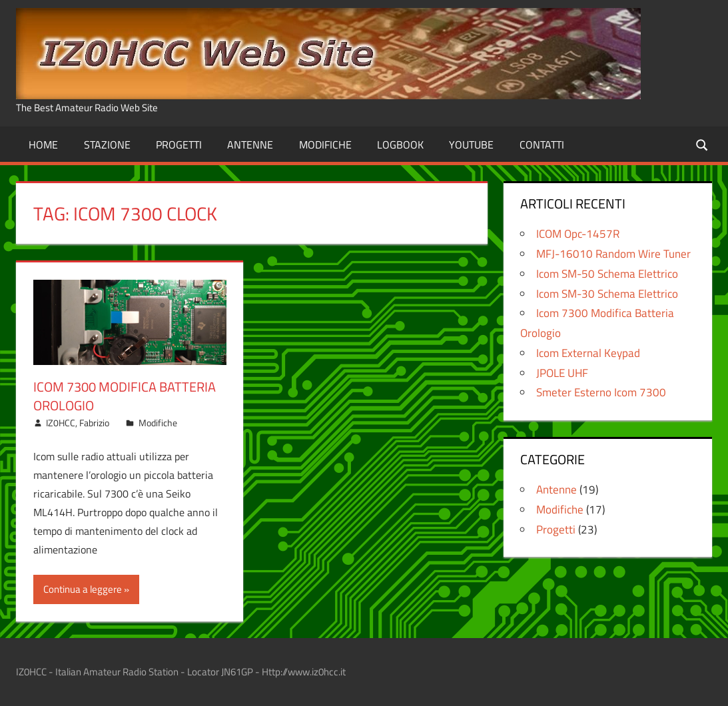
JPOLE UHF (562, 373)
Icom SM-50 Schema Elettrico (607, 274)
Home (43, 145)
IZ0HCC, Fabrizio (78, 423)
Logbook (400, 145)
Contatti (542, 145)
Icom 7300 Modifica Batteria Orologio (125, 396)
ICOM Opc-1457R (578, 234)
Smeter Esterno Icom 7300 (601, 392)
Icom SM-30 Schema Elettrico (607, 294)
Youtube (471, 145)
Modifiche (325, 145)
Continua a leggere (83, 589)
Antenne (250, 145)
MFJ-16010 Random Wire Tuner (613, 254)
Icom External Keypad (588, 353)
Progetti (179, 145)
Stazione (107, 145)
